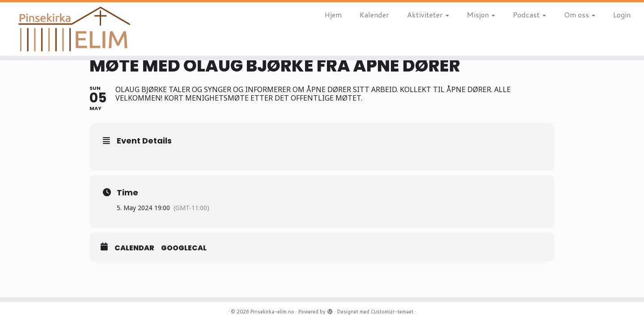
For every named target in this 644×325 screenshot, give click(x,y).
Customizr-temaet (392, 312)
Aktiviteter (428, 15)
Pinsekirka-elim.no (272, 312)
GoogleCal (184, 248)
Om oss (580, 15)
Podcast (530, 15)
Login (622, 15)
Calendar (134, 248)
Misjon (481, 15)
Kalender (374, 15)
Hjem (333, 15)
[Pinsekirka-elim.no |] (74, 29)
